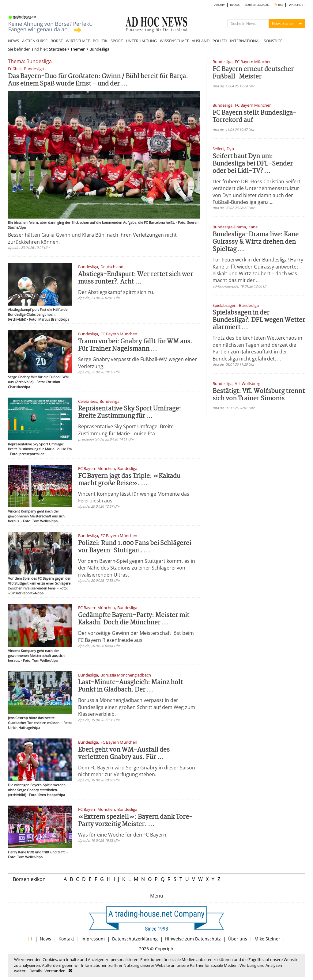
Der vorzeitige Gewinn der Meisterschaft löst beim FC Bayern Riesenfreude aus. (136, 636)
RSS (279, 5)
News (45, 939)
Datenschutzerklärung (135, 939)
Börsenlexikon (29, 879)
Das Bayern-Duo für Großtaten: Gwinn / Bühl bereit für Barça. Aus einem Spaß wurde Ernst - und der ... (98, 80)
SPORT (117, 41)
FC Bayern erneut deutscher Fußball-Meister (253, 73)
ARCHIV (220, 5)
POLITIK (100, 41)
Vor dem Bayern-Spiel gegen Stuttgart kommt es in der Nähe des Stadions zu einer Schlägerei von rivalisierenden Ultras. (137, 568)
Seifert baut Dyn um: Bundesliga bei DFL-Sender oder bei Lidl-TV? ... (253, 164)
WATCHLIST (297, 5)
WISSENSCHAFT (174, 41)
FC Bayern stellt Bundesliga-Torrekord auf (255, 117)
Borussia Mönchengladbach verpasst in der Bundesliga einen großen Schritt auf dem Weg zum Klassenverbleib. (137, 707)
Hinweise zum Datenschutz (193, 939)
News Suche (282, 23)
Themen (78, 49)
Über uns (238, 939)
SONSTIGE (273, 41)
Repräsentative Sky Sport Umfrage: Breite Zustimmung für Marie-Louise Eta (126, 430)
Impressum (93, 939)
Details (36, 971)
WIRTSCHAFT (78, 41)
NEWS (13, 41)
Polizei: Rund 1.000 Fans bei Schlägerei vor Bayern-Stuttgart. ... (135, 547)
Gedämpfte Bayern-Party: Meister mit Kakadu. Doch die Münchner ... (134, 619)
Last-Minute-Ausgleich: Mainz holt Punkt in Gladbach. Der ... (130, 686)
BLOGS (235, 5)
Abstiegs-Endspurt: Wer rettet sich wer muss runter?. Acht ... (136, 278)
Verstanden (55, 971)
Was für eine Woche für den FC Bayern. (123, 835)
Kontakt (66, 939)
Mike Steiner (267, 939)
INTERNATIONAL (245, 41)
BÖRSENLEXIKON (257, 5)
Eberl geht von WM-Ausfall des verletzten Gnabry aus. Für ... (124, 754)
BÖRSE (57, 41)
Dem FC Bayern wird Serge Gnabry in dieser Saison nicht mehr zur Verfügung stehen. (137, 771)
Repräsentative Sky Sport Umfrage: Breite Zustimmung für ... (130, 412)
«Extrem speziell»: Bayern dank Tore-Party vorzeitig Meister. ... (135, 821)
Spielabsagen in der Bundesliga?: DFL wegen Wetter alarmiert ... (259, 320)
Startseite (58, 49)
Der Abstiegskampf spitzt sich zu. (116, 292)
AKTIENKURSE (35, 41)
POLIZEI (220, 41)
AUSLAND (201, 41)
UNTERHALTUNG (141, 41)
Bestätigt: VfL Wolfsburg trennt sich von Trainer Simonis (259, 395)
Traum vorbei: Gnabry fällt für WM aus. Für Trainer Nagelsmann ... (135, 345)
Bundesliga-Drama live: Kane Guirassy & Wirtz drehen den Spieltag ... (256, 242)
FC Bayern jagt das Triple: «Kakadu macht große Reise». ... (129, 480)
